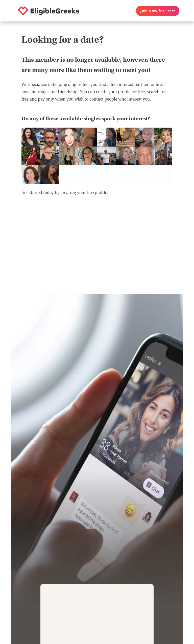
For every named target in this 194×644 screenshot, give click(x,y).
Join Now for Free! (157, 11)
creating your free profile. (84, 192)
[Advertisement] (97, 248)
